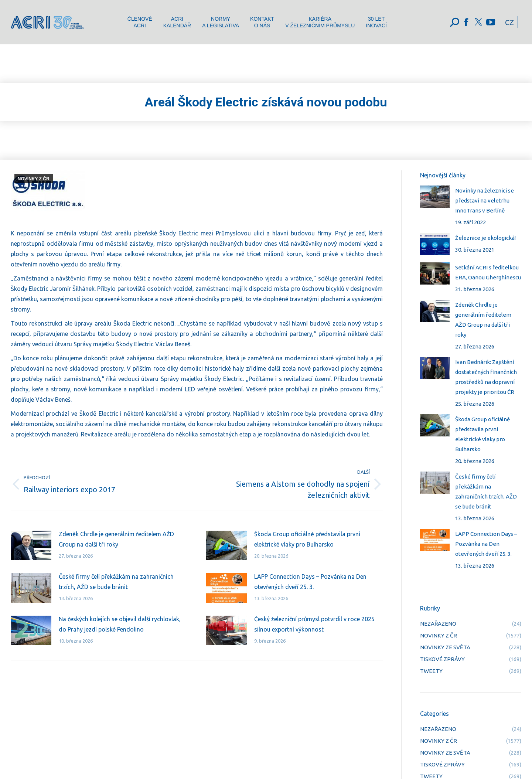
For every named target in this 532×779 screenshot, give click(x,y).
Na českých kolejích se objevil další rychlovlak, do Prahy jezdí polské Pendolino (120, 624)
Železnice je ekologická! (485, 238)
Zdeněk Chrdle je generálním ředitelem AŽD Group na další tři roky (116, 539)
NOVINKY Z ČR (34, 179)
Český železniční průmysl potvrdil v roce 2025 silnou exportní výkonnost (314, 624)
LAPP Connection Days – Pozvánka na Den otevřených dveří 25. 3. (310, 582)
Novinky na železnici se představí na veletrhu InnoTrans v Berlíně (485, 200)
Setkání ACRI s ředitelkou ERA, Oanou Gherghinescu (488, 272)
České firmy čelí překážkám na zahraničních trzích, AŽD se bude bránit (116, 582)
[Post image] (31, 545)
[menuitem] (140, 22)
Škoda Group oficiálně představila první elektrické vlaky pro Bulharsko (307, 539)
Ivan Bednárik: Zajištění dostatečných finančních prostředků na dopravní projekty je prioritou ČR (486, 377)
